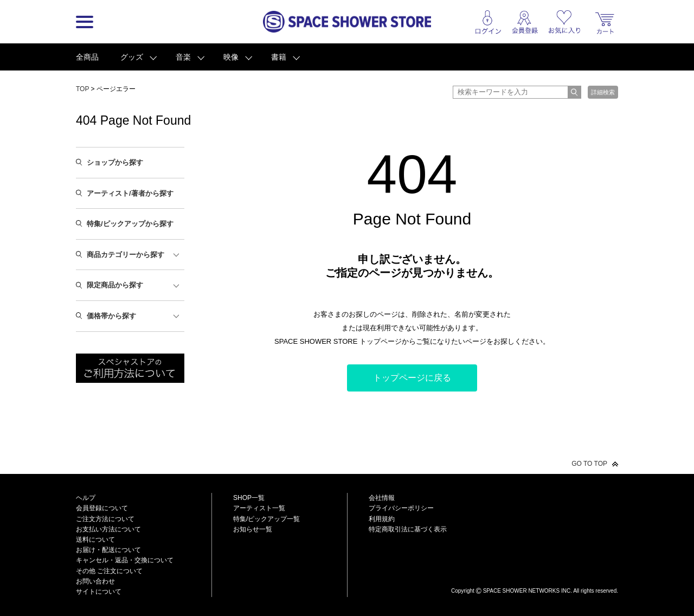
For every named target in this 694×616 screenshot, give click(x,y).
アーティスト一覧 (259, 508)
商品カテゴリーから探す (126, 255)
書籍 (279, 57)
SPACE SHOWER (535, 573)
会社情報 (382, 498)
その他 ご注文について (109, 571)
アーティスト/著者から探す (130, 193)
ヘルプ (86, 498)
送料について (95, 540)
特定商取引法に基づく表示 (408, 529)
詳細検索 (603, 92)
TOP (82, 89)
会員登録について (102, 508)
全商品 (87, 57)
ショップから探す (115, 162)
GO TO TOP (589, 464)
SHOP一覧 (249, 498)
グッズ (132, 57)
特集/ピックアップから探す (130, 224)
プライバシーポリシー (401, 508)
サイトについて (99, 592)
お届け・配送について (108, 550)
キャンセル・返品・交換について (125, 560)
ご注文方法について (105, 519)
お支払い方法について (108, 529)
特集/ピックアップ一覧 (266, 519)
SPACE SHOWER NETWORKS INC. (528, 591)
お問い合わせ (95, 581)
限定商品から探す (115, 285)
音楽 (183, 57)
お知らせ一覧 (253, 529)
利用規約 (382, 519)
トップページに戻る (412, 378)
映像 (231, 57)
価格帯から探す (111, 316)
